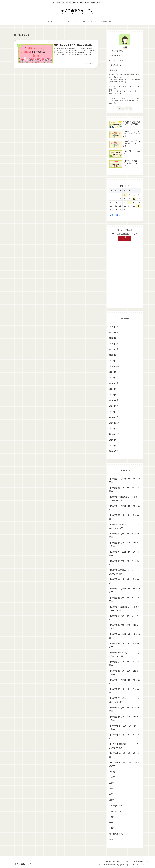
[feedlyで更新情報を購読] (127, 108)
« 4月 (111, 215)
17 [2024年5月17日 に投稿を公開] (129, 202)
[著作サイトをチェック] (119, 108)
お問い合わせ (139, 861)
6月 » (117, 215)
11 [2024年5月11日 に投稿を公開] (134, 199)
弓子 (125, 48)
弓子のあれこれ (126, 861)
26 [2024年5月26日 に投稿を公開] (139, 206)
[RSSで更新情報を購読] (130, 108)
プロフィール (109, 861)
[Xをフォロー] (123, 108)
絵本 (117, 861)
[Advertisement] (125, 273)
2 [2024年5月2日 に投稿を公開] (125, 195)
